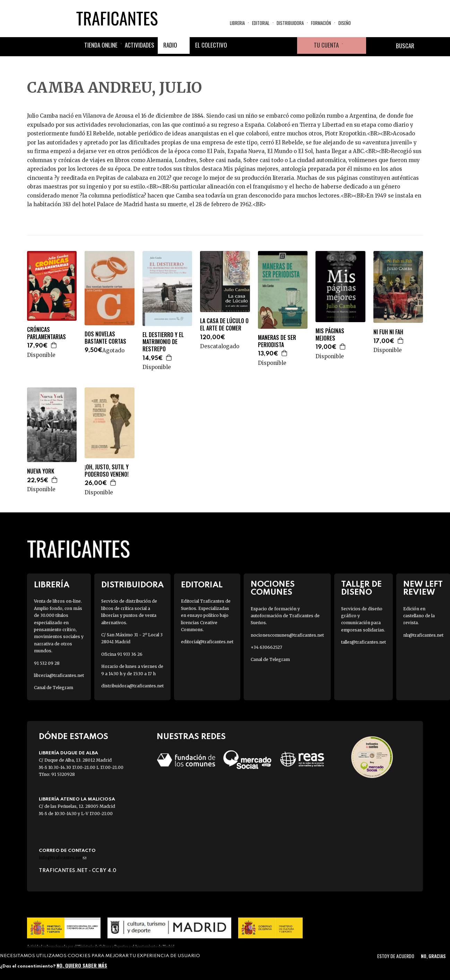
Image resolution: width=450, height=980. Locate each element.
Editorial (261, 23)
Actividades (140, 45)
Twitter (256, 45)
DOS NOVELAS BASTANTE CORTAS (105, 338)
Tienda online (101, 45)
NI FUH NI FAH (388, 332)
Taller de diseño (361, 588)
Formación (321, 23)
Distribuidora (290, 23)
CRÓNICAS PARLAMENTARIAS (46, 333)
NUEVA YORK (41, 471)
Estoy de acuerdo (396, 956)
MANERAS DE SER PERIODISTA (277, 341)
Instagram (272, 45)
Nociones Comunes (273, 588)
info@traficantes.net (63, 858)
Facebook (239, 45)
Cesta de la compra (354, 45)
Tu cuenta (326, 45)
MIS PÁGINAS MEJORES (330, 335)
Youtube (289, 45)
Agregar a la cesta (54, 345)
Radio (170, 45)
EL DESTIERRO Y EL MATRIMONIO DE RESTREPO (163, 342)
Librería (52, 585)
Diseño (345, 23)
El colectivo (211, 45)
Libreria (237, 23)
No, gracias (433, 956)
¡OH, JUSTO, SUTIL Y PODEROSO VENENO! (107, 471)
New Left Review (423, 588)
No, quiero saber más (82, 965)
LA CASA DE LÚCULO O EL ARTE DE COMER (224, 325)
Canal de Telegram (54, 688)
